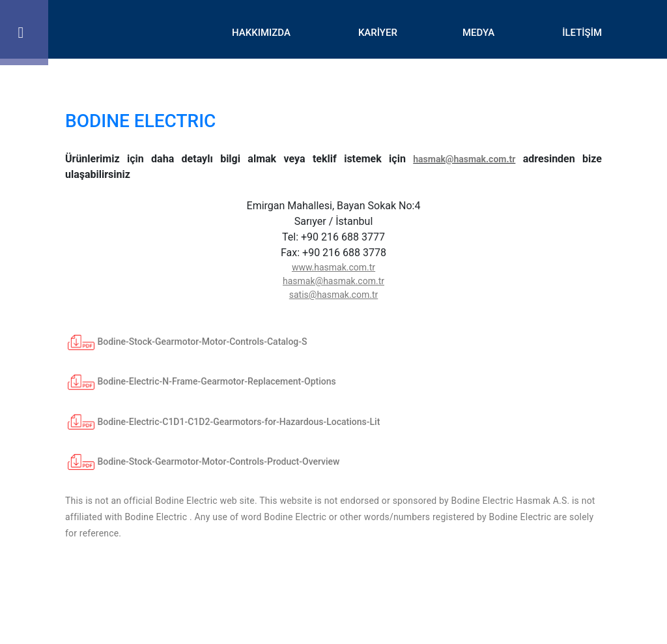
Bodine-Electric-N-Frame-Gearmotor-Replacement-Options (201, 381)
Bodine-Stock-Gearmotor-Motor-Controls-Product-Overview (203, 461)
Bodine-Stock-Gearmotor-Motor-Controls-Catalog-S (186, 342)
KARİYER (378, 33)
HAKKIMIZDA (261, 33)
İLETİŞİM (582, 33)
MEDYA (478, 33)
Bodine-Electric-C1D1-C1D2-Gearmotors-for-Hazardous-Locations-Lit (222, 422)
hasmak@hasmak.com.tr (464, 159)
